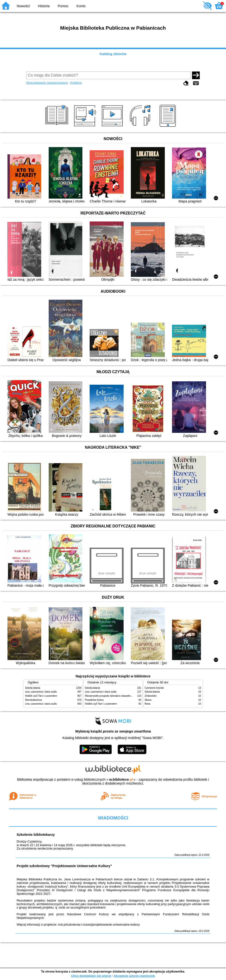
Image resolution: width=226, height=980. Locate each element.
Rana (147, 704)
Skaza (148, 700)
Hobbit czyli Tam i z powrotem (41, 696)
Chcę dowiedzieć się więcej (91, 976)
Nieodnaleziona (33, 700)
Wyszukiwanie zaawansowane (47, 83)
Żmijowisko (151, 696)
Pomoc (63, 6)
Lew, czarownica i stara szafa (41, 692)
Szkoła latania (33, 688)
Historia (44, 6)
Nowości (23, 6)
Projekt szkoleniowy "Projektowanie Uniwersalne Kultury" (64, 866)
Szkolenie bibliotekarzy (36, 835)
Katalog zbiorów (113, 54)
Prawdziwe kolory (94, 700)
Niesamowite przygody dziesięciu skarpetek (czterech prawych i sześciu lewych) (128, 696)
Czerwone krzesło (154, 688)
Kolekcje (76, 83)
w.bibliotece (121, 779)
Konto (81, 6)
